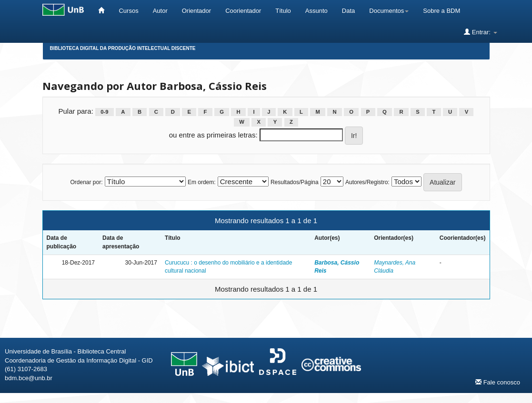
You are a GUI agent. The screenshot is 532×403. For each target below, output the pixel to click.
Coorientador (243, 11)
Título (283, 11)
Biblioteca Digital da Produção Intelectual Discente (123, 48)
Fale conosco (498, 382)
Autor (160, 11)
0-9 (104, 112)
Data (348, 11)
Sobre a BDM (442, 11)
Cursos (128, 11)
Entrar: (480, 32)
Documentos (389, 11)
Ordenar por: (86, 182)
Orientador (196, 11)
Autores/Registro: (367, 182)
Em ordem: (202, 182)
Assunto (316, 11)
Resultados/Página (295, 182)
